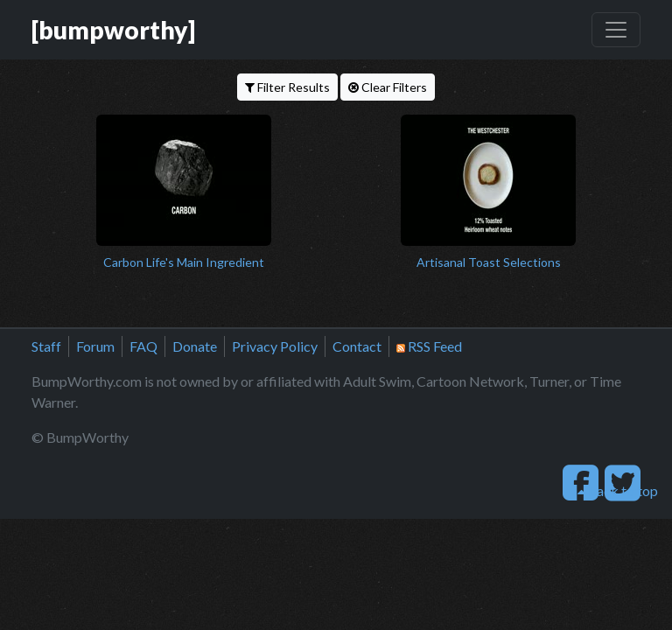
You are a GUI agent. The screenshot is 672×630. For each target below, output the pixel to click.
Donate (195, 346)
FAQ (143, 346)
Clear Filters (388, 87)
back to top (618, 490)
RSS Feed (429, 346)
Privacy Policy (275, 346)
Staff (46, 346)
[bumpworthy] (113, 30)
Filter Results (287, 87)
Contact (357, 346)
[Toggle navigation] (616, 30)
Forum (95, 346)
